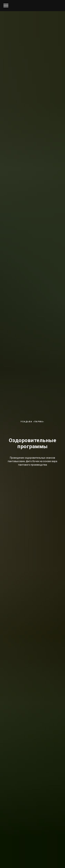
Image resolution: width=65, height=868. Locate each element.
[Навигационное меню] (6, 6)
